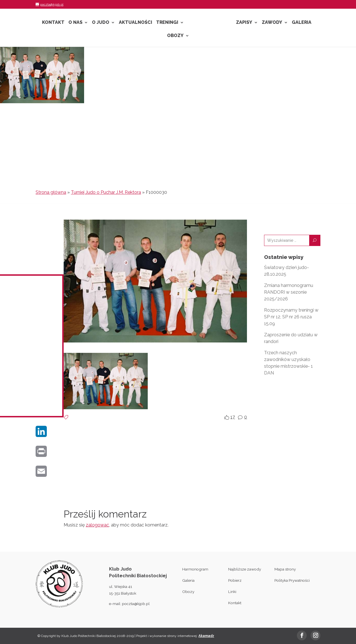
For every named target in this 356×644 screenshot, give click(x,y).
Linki (232, 592)
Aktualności (136, 23)
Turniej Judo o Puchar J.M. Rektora (106, 192)
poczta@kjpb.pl (136, 604)
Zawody (272, 23)
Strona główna (51, 192)
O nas (75, 23)
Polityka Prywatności (292, 580)
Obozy (175, 36)
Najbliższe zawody (245, 569)
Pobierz (235, 580)
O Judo (101, 23)
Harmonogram (195, 569)
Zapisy (244, 23)
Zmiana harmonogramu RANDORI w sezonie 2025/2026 (289, 292)
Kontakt (53, 23)
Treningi (167, 23)
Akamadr (206, 636)
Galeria (302, 23)
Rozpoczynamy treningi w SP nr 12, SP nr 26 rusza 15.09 (291, 317)
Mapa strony (285, 569)
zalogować (97, 525)
